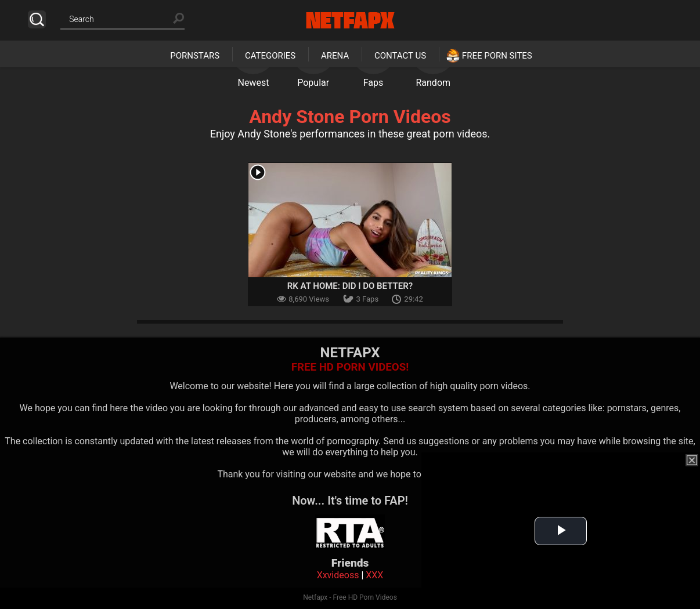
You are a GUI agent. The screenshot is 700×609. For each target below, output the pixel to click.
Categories (270, 56)
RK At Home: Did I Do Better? (350, 286)
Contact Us (400, 56)
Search (37, 19)
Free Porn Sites (497, 56)
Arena (335, 56)
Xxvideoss (338, 575)
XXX (374, 575)
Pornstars (195, 56)
